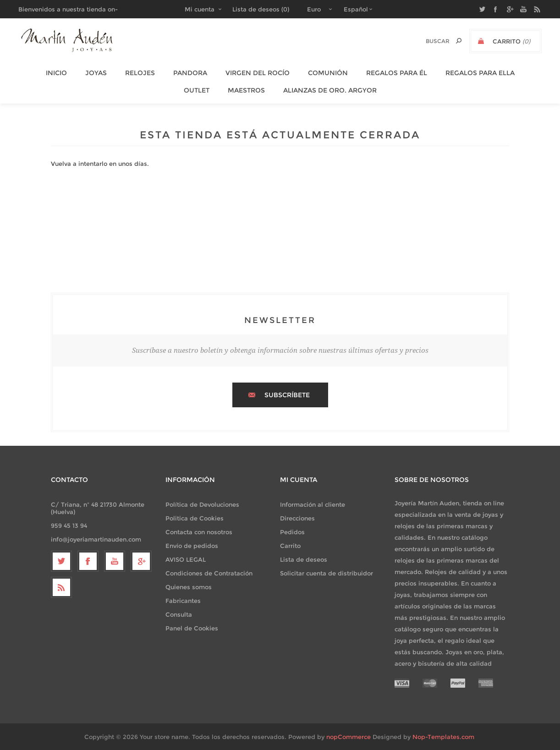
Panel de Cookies (192, 628)
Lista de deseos (304, 559)
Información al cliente (313, 504)
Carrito (290, 546)
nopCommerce (349, 737)
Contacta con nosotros (199, 532)
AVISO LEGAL (186, 559)
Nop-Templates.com (443, 737)
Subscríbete (287, 395)
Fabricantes (183, 601)
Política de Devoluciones (202, 504)
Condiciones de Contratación (209, 573)
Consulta (179, 614)
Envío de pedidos (192, 546)
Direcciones (297, 518)
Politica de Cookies (195, 518)
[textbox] (428, 41)
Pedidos (292, 532)
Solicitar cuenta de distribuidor (327, 573)
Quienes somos (189, 587)
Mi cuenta (200, 9)
